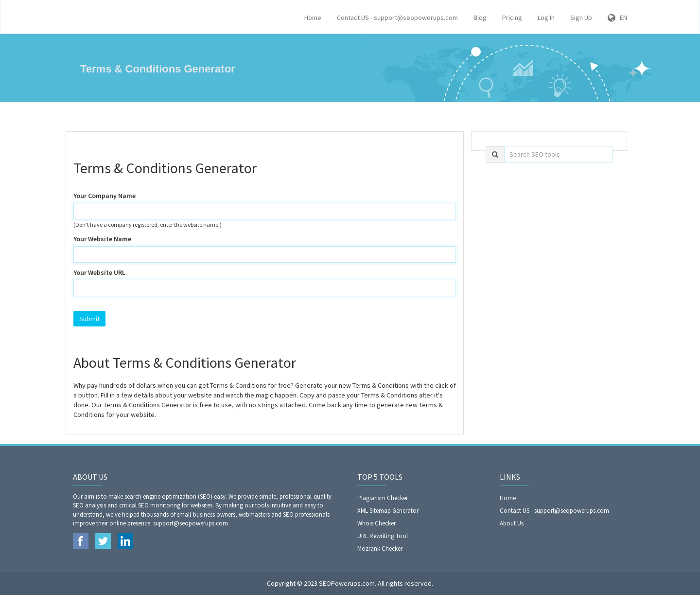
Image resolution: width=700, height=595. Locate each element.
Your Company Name (105, 196)
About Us (512, 523)
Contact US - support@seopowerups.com (397, 18)
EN (617, 18)
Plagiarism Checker (383, 498)
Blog (480, 18)
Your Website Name (102, 239)
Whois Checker (376, 523)
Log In (546, 18)
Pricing (512, 18)
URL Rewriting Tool (383, 536)
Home (313, 18)
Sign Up (581, 18)
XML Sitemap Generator (388, 511)
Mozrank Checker (380, 549)
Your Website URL (99, 272)
